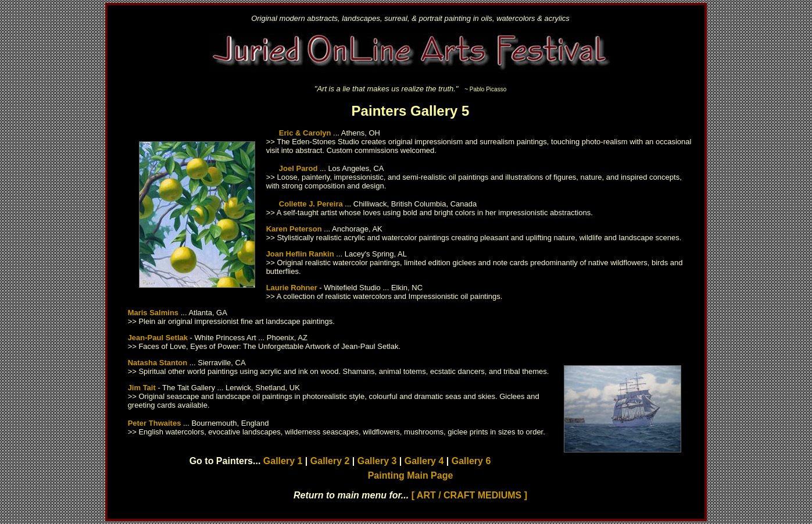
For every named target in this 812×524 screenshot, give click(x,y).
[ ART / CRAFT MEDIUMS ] (469, 495)
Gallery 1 (283, 461)
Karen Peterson (294, 229)
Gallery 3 (377, 461)
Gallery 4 (424, 461)
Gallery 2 (330, 461)
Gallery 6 (471, 461)
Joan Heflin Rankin (300, 254)
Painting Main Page (411, 475)
